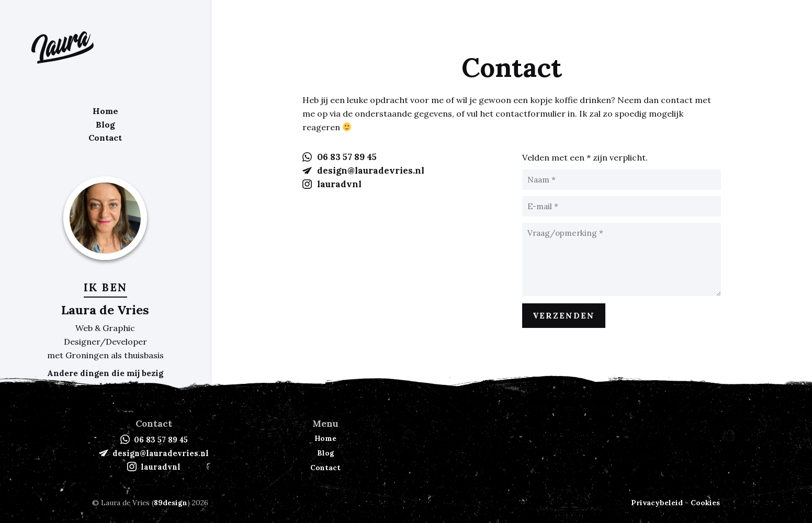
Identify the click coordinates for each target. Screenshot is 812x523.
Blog (105, 123)
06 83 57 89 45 (347, 157)
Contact (105, 137)
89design (171, 503)
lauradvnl (339, 184)
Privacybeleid (657, 503)
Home (105, 110)
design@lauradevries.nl (371, 170)
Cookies (705, 503)
